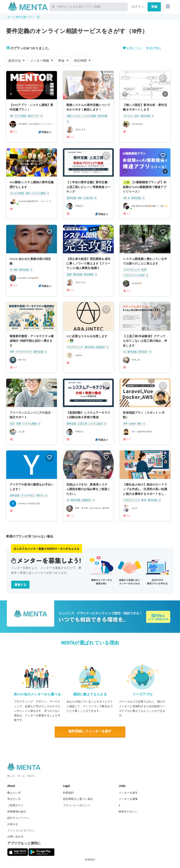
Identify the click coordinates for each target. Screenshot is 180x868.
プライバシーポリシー (77, 805)
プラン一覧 (33, 17)
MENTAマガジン (128, 811)
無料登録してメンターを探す (90, 731)
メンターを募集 (128, 799)
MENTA (91, 859)
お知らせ (13, 824)
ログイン (138, 7)
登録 (154, 7)
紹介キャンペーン (18, 818)
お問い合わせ (15, 836)
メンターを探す (128, 793)
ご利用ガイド (15, 805)
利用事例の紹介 (17, 811)
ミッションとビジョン (21, 830)
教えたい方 (14, 793)
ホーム (11, 17)
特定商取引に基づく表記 (78, 799)
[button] (165, 94)
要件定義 (21, 17)
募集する (20, 585)
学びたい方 (14, 799)
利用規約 (68, 793)
